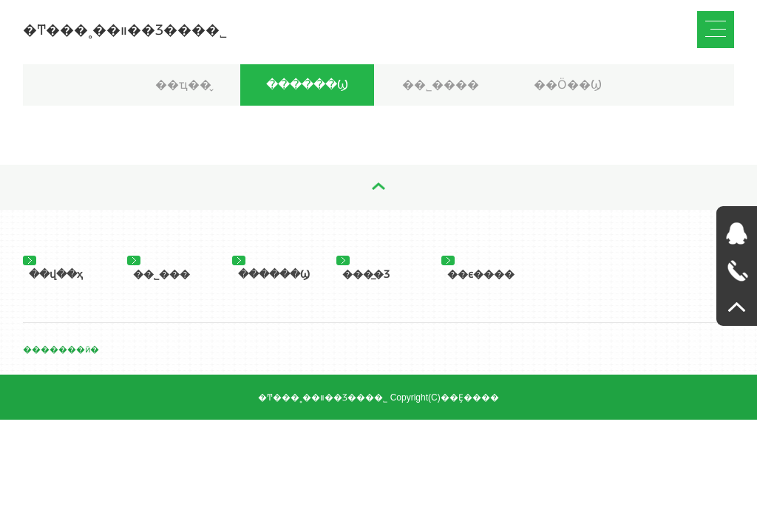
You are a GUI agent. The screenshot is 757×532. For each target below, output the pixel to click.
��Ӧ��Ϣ (568, 85)
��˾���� (441, 85)
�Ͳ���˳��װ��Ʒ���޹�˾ (125, 30)
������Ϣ (307, 85)
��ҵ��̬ (183, 85)
